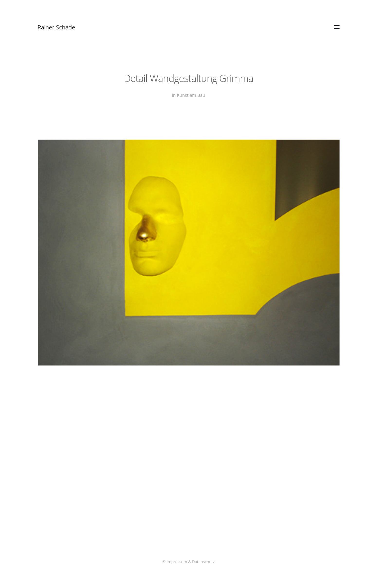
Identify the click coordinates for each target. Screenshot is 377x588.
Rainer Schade (56, 27)
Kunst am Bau (191, 95)
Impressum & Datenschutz (191, 562)
